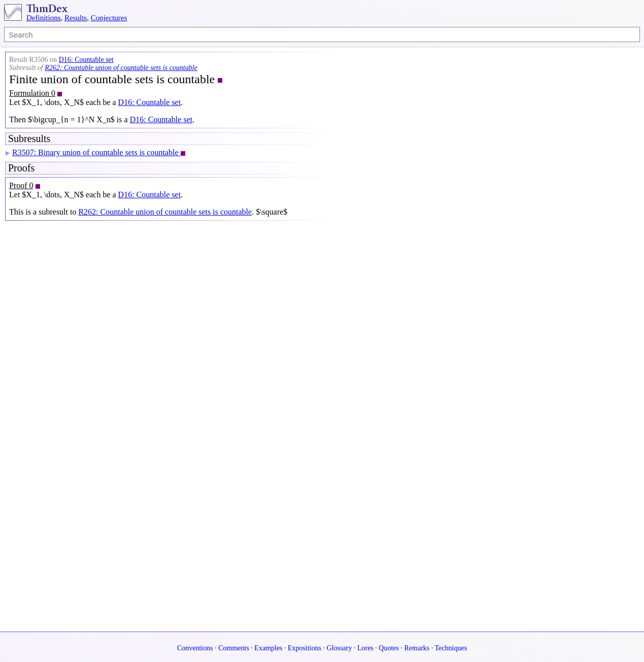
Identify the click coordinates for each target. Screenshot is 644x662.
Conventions (195, 648)
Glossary (340, 648)
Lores (365, 648)
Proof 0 (21, 185)
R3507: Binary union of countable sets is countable (96, 152)
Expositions (304, 648)
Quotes (389, 648)
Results (76, 18)
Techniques (451, 648)
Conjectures (109, 18)
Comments (234, 648)
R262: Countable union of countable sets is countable (121, 68)
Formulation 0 (32, 93)
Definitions (44, 18)
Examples (268, 648)
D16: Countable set (86, 60)
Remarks (417, 648)
